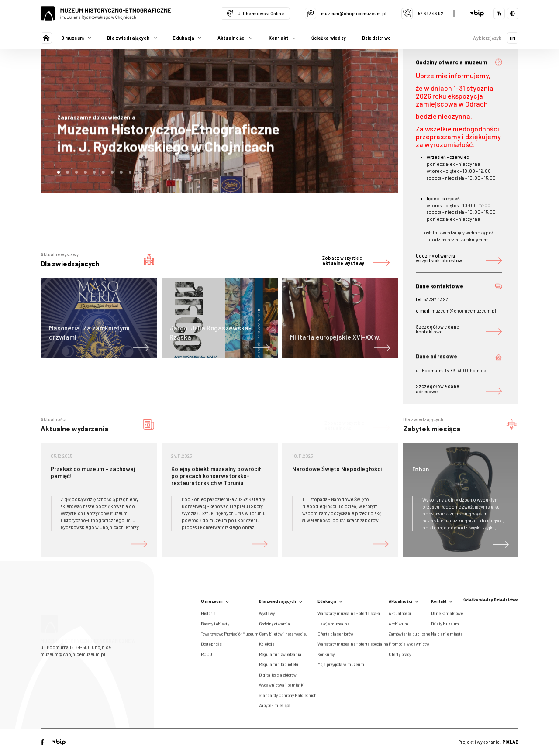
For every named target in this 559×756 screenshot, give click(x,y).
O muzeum (215, 601)
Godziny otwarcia (274, 626)
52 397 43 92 (422, 14)
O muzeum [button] (76, 38)
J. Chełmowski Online (255, 13)
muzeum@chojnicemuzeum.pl (346, 14)
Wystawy (267, 615)
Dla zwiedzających (281, 601)
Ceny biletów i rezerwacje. (283, 636)
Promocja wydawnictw (409, 646)
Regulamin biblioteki (279, 667)
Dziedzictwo (376, 38)
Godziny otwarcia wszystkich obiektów (459, 258)
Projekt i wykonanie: (488, 742)
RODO (207, 656)
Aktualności (404, 601)
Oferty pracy (400, 656)
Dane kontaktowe (447, 615)
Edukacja (330, 601)
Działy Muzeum (445, 626)
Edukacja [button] (187, 38)
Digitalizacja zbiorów (278, 677)
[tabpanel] (219, 121)
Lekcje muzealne (333, 626)
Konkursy (326, 656)
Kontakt (442, 601)
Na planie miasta (447, 636)
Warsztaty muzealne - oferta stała (349, 615)
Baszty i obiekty (215, 626)
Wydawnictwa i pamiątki (282, 687)
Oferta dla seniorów (335, 636)
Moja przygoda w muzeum (341, 667)
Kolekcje (267, 646)
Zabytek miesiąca (275, 708)
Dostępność (211, 646)
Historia (208, 615)
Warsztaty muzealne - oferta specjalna (353, 646)
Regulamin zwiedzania (280, 656)
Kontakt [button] (282, 38)
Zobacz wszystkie (356, 260)
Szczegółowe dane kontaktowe (459, 329)
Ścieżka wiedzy (329, 38)
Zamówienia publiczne (409, 636)
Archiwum (399, 626)
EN (512, 38)
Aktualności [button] (235, 38)
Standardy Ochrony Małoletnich (288, 698)
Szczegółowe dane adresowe (459, 389)
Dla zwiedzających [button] (132, 38)
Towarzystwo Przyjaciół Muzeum (230, 636)
